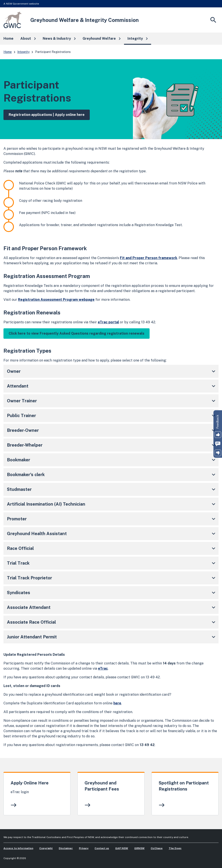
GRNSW (139, 848)
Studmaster (112, 489)
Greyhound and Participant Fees (102, 786)
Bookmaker (112, 460)
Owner (112, 371)
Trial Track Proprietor (112, 578)
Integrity (23, 52)
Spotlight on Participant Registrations (184, 786)
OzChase (157, 848)
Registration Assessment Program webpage (56, 300)
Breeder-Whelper (112, 445)
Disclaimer (66, 848)
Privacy (84, 848)
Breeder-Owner (112, 430)
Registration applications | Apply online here (47, 115)
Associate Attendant (112, 607)
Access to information (18, 848)
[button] (28, 39)
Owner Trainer (112, 401)
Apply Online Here (30, 783)
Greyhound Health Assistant (112, 534)
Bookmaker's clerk (112, 475)
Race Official (112, 548)
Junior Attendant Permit (112, 637)
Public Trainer (112, 416)
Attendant (112, 386)
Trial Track (112, 563)
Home (8, 52)
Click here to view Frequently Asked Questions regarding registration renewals (77, 333)
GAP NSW (122, 848)
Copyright (46, 848)
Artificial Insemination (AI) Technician (112, 504)
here (117, 703)
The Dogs (175, 848)
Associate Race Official (112, 622)
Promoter (112, 519)
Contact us (102, 848)
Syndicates (112, 593)
